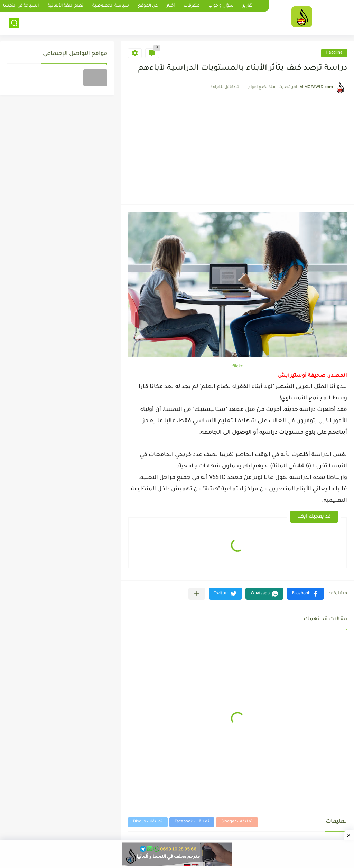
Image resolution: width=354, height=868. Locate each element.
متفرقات (192, 6)
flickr (237, 367)
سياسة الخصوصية (111, 6)
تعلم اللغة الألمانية (66, 6)
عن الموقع (148, 6)
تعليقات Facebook (192, 822)
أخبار (171, 6)
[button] (305, 594)
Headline (334, 53)
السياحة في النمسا (21, 6)
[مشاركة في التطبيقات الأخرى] (197, 594)
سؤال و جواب (221, 6)
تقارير (248, 6)
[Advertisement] (237, 146)
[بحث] (14, 23)
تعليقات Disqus (148, 822)
